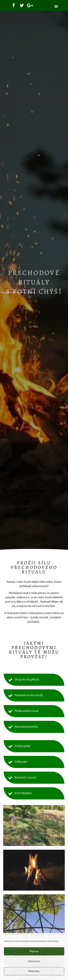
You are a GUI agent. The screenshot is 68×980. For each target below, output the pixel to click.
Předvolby (34, 971)
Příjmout (34, 951)
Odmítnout (34, 961)
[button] (56, 6)
